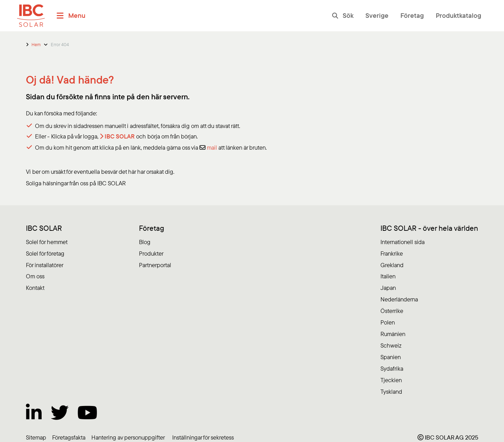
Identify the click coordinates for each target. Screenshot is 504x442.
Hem (36, 44)
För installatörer (45, 265)
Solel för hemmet (47, 242)
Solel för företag (45, 253)
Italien (388, 276)
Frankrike (392, 253)
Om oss (35, 276)
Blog (145, 242)
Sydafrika (392, 368)
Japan (388, 288)
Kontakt (35, 288)
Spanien (391, 357)
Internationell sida (402, 242)
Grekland (392, 265)
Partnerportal (155, 265)
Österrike (392, 311)
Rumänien (393, 334)
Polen (388, 322)
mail (212, 147)
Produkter (151, 253)
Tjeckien (391, 380)
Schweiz (391, 345)
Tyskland (391, 391)
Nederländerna (399, 299)
